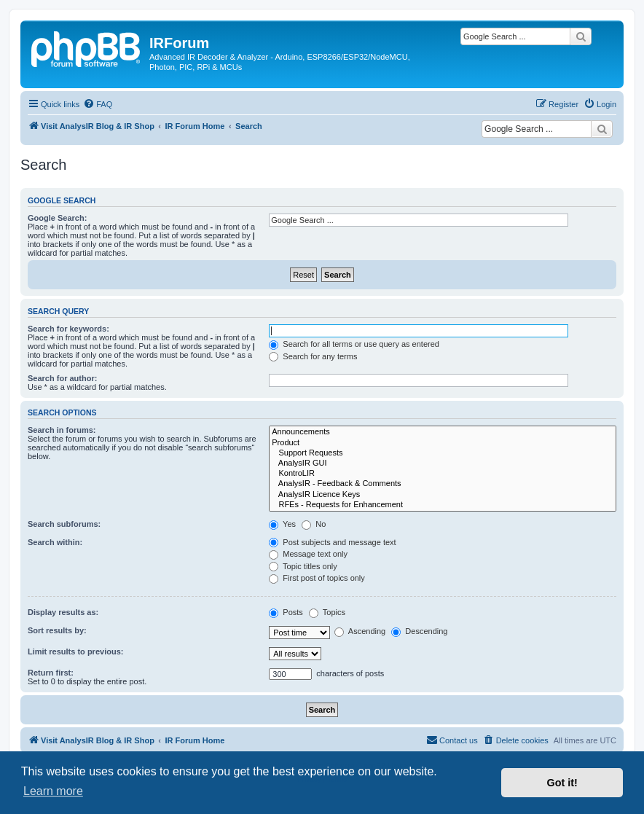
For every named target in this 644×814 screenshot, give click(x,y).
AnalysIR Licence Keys (443, 495)
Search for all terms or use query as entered (354, 344)
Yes (282, 524)
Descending (419, 631)
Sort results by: (57, 630)
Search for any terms (313, 356)
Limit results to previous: (75, 651)
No (314, 524)
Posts (286, 612)
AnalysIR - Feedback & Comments (443, 484)
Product (443, 443)
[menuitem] (98, 104)
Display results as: (63, 612)
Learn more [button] (53, 791)
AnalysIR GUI (443, 463)
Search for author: (62, 378)
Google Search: (57, 218)
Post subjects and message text (332, 542)
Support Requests (443, 453)
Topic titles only (303, 566)
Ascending (360, 631)
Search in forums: (62, 430)
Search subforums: (64, 524)
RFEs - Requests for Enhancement (443, 505)
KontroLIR (443, 474)
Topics (327, 612)
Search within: (55, 542)
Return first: (51, 673)
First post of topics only (317, 578)
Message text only (308, 554)
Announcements (443, 432)
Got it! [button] (562, 783)
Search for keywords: (68, 329)
